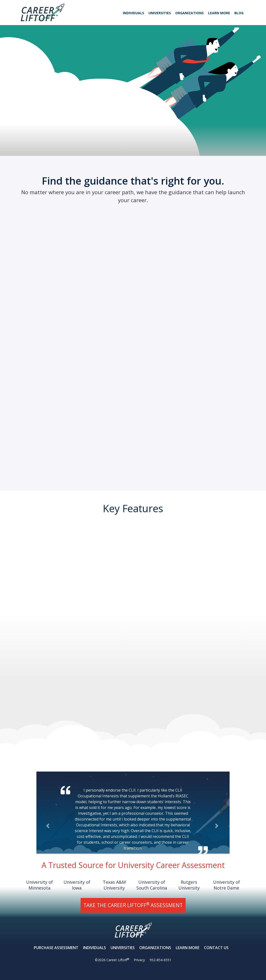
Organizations (189, 13)
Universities (160, 13)
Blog (239, 13)
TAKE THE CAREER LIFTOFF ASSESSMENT (133, 905)
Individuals (133, 13)
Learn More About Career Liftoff (40, 104)
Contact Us (216, 948)
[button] (49, 826)
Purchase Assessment (56, 948)
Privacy (139, 960)
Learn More (219, 13)
